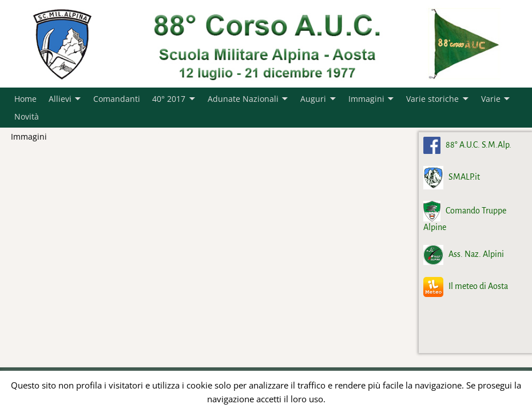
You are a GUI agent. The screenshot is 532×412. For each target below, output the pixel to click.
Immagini (366, 99)
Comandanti (117, 99)
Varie (491, 99)
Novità (27, 116)
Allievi (60, 99)
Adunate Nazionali (243, 99)
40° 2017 (169, 99)
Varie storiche (432, 99)
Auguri (313, 99)
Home (25, 99)
